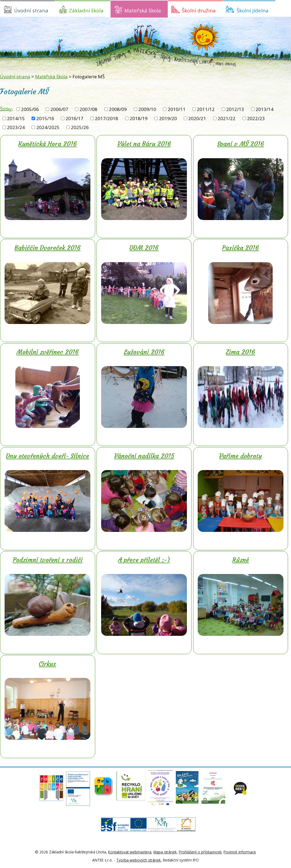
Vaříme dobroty (240, 456)
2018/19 (139, 118)
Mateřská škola (143, 10)
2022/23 (256, 118)
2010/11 (177, 109)
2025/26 (80, 127)
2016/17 (74, 118)
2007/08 (88, 109)
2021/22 (227, 118)
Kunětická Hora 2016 (48, 144)
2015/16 (45, 118)
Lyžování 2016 (144, 352)
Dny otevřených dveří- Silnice (47, 456)
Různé (241, 560)
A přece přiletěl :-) (144, 560)
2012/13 (235, 109)
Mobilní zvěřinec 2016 (48, 352)
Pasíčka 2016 (240, 248)
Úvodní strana (31, 10)
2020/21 (197, 118)
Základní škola (86, 10)
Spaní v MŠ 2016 (241, 144)
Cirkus (47, 664)
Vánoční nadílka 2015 (144, 456)
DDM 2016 (144, 248)
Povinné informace (240, 852)
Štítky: (6, 109)
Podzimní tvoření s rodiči (48, 560)
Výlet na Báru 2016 (144, 144)
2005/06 (30, 109)
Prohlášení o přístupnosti (200, 852)
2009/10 (147, 109)
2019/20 (168, 118)
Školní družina (199, 10)
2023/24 (16, 127)
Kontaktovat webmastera (130, 852)
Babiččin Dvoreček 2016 (48, 248)
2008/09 (118, 109)
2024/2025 (48, 127)
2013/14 (265, 109)
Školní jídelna (253, 10)
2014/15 (16, 118)
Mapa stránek (165, 852)
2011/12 (206, 109)
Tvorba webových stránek (138, 860)
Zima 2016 (240, 352)
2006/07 (59, 109)
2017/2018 (107, 118)
